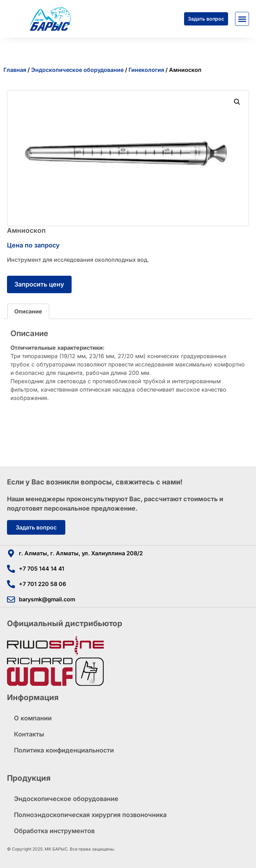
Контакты (29, 734)
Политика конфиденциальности (64, 750)
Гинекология (146, 70)
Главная (15, 70)
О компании (33, 718)
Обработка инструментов (54, 831)
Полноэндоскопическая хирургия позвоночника (90, 815)
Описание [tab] (28, 311)
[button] (242, 19)
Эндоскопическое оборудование (77, 70)
